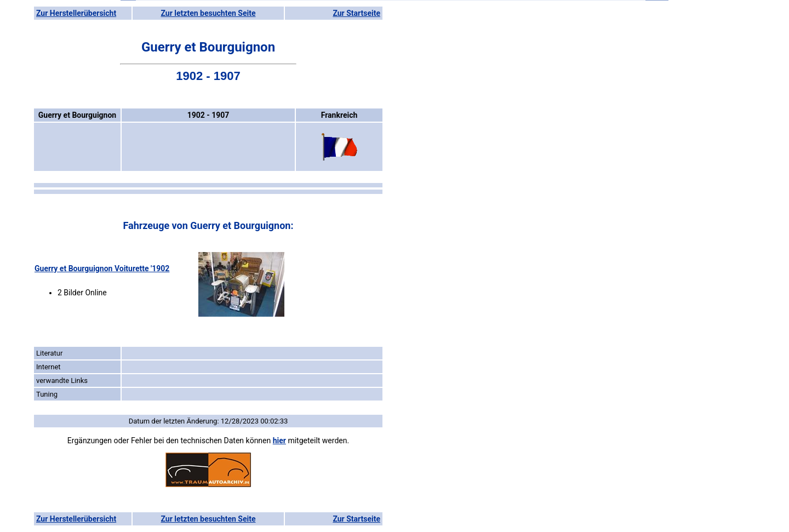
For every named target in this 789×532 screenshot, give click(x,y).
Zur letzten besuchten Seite (208, 13)
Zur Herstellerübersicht (76, 13)
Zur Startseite (356, 13)
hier (279, 441)
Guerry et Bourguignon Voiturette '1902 (102, 268)
